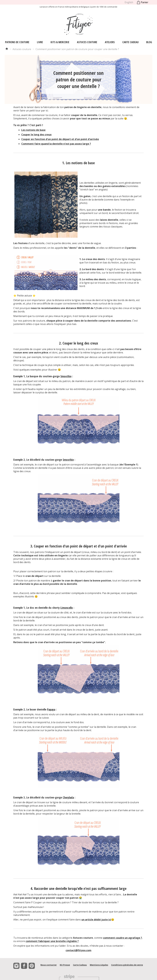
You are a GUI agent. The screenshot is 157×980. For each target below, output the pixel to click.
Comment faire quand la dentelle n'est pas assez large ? (56, 144)
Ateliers (110, 42)
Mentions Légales (99, 965)
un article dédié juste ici (96, 920)
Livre (40, 42)
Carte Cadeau (130, 42)
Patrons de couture (17, 42)
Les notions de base (33, 130)
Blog (149, 42)
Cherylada (68, 797)
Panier (142, 2)
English (129, 2)
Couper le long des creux (36, 135)
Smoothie (66, 376)
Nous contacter (49, 965)
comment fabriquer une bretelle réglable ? (52, 941)
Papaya (51, 709)
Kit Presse (65, 965)
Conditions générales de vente (127, 965)
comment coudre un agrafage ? (123, 938)
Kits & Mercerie (60, 42)
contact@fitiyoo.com (78, 950)
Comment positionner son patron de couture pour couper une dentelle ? (77, 49)
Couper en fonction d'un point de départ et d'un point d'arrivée (60, 139)
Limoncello (67, 608)
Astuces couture (87, 42)
